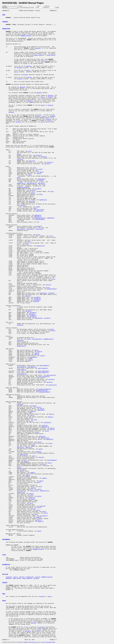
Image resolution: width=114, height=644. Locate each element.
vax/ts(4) (32, 161)
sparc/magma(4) (52, 460)
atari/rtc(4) (34, 491)
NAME (4, 15)
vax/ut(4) (50, 162)
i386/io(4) (29, 448)
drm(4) (47, 431)
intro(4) (22, 577)
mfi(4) (50, 463)
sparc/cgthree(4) (44, 371)
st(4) (30, 151)
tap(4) (39, 507)
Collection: (47, 6)
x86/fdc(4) (41, 183)
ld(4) (52, 192)
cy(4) (27, 244)
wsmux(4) (41, 521)
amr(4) (42, 409)
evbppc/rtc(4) (45, 491)
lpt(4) (29, 339)
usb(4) (37, 350)
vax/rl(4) (32, 201)
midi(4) (26, 462)
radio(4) (33, 488)
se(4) (32, 495)
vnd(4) (38, 207)
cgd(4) (41, 172)
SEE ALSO (5, 574)
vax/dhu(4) (37, 299)
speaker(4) (32, 498)
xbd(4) (35, 208)
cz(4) (29, 242)
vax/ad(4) (20, 405)
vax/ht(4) (39, 155)
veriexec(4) (44, 516)
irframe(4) (38, 452)
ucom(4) (31, 360)
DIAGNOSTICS (6, 565)
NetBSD (26, 642)
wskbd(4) (39, 226)
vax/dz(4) (52, 293)
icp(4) (51, 443)
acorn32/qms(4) (40, 219)
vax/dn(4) (20, 325)
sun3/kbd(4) (40, 229)
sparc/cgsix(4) (51, 375)
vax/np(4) (23, 470)
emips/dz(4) (43, 293)
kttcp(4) (41, 457)
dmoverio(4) (45, 427)
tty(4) (38, 235)
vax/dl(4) (36, 302)
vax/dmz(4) (37, 300)
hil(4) (39, 442)
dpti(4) (52, 430)
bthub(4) (50, 417)
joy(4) (34, 456)
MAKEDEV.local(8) (26, 36)
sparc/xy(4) (40, 211)
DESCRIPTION (6, 29)
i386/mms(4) (51, 218)
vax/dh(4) (28, 296)
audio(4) (33, 411)
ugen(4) (37, 354)
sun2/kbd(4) (31, 229)
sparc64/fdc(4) (32, 183)
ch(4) (35, 420)
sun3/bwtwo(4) (32, 367)
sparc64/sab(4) (52, 289)
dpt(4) (53, 428)
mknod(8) (38, 48)
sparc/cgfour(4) (43, 373)
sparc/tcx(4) (53, 385)
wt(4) (19, 154)
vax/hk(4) (38, 189)
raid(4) (39, 173)
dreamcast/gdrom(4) (23, 187)
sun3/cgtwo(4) (22, 370)
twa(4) (44, 512)
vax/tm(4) (20, 160)
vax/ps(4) (49, 382)
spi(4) (33, 499)
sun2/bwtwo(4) (22, 367)
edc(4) (41, 180)
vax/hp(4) (33, 190)
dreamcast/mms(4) (40, 218)
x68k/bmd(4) (42, 179)
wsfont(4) (38, 520)
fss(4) (44, 185)
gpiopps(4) (42, 436)
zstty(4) (48, 285)
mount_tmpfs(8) (39, 55)
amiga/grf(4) (45, 438)
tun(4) (38, 510)
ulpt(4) (37, 353)
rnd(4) (39, 489)
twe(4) (46, 513)
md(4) (41, 194)
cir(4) (31, 421)
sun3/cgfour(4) (22, 374)
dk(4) (35, 168)
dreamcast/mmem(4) (45, 392)
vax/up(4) (23, 205)
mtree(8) (25, 75)
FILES (4, 555)
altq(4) (39, 407)
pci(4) (39, 482)
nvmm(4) (45, 478)
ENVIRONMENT (6, 539)
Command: (5, 6)
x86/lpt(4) (21, 340)
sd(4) (30, 175)
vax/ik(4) (52, 379)
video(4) (39, 517)
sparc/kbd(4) (21, 229)
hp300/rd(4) (43, 200)
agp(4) (34, 406)
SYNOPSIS (5, 22)
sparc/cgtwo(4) (43, 368)
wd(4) (19, 178)
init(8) (43, 61)
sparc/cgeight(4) (44, 377)
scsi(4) (31, 494)
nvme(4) (28, 476)
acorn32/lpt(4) (37, 339)
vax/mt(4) (44, 157)
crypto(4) (45, 425)
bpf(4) (32, 416)
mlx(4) (44, 464)
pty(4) (53, 331)
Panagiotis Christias (51, 642)
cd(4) (37, 171)
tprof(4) (33, 509)
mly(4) (19, 467)
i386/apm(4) (41, 410)
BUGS (4, 594)
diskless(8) (30, 577)
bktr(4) (52, 414)
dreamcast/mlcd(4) (42, 391)
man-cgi (43, 642)
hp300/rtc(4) (21, 492)
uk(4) (36, 514)
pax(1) (28, 70)
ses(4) (39, 496)
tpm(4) (39, 531)
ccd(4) (41, 169)
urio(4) (42, 356)
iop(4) (41, 449)
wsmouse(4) (38, 215)
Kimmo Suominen (33, 642)
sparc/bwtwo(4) (44, 366)
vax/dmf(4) (37, 297)
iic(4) (33, 445)
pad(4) (41, 481)
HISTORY (5, 583)
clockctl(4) (47, 423)
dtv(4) (37, 432)
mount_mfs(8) (51, 55)
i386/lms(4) (38, 217)
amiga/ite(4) (41, 246)
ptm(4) (52, 329)
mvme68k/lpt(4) (48, 339)
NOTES (4, 601)
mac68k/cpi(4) (22, 346)
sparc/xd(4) (40, 210)
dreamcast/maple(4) (45, 389)
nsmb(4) (33, 473)
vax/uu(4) (47, 164)
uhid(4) (40, 352)
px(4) (40, 487)
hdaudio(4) (50, 439)
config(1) (9, 577)
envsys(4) (42, 506)
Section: (21, 6)
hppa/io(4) (21, 448)
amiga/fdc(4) (21, 183)
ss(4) (31, 503)
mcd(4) (33, 193)
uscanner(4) (33, 357)
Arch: (39, 6)
